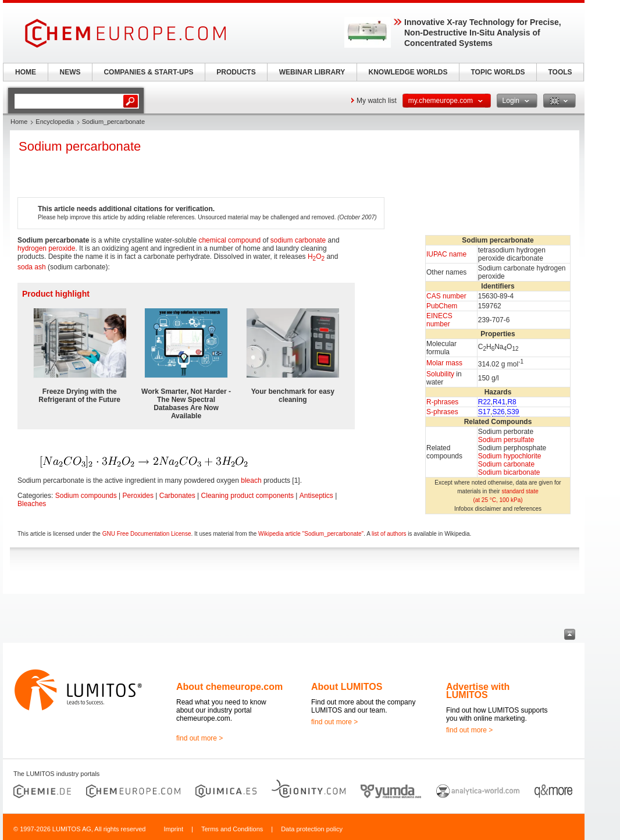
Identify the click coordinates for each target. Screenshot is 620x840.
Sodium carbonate (506, 464)
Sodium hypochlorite (510, 456)
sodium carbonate (298, 240)
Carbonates (177, 496)
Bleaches (32, 504)
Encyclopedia (54, 122)
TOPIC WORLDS (498, 72)
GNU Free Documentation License (147, 534)
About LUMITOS (347, 687)
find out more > (199, 738)
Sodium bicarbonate (509, 472)
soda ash (32, 267)
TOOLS (560, 72)
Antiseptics (316, 496)
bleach (251, 480)
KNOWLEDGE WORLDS (408, 72)
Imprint (173, 829)
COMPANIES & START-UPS (148, 72)
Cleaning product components (247, 496)
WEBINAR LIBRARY (312, 72)
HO (316, 257)
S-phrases (442, 412)
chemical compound (229, 240)
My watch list (377, 101)
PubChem (442, 306)
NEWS (70, 72)
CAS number (446, 296)
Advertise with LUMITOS (478, 691)
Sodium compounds (86, 496)
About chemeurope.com (229, 687)
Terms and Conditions (232, 829)
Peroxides (138, 496)
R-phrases (442, 402)
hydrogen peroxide (46, 248)
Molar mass (444, 363)
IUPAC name (446, 254)
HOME (26, 72)
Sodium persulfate (506, 440)
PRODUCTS (236, 72)
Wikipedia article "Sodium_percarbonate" (311, 534)
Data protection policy (312, 829)
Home (19, 122)
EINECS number (439, 320)
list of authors (389, 534)
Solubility (440, 374)
